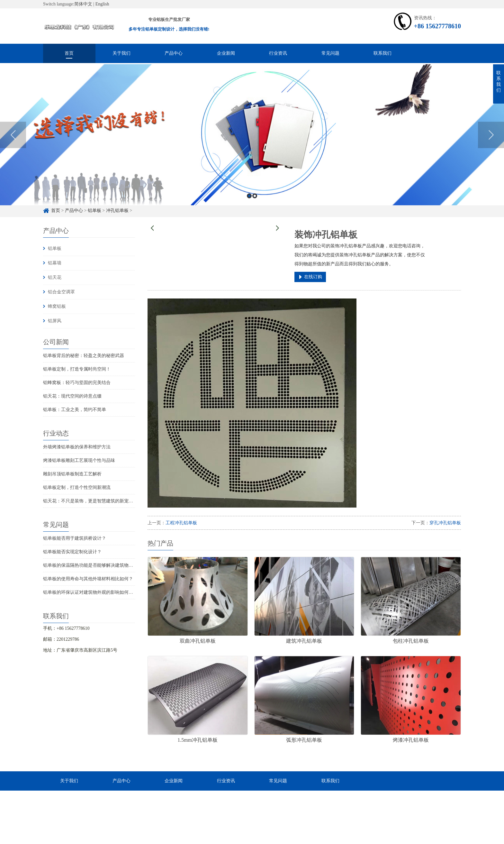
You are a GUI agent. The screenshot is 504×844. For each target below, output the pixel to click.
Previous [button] (13, 148)
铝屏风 (55, 321)
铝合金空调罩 (61, 292)
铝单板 (55, 248)
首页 (69, 53)
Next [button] (491, 148)
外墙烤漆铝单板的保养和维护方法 (77, 447)
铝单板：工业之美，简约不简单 (75, 410)
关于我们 (122, 53)
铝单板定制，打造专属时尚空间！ (77, 369)
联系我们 (382, 53)
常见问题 (330, 53)
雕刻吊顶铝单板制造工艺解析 (72, 474)
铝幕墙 (55, 263)
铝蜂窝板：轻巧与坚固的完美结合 (77, 383)
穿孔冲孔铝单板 (445, 523)
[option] (252, 148)
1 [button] (249, 209)
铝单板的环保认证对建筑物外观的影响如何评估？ (93, 592)
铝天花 (55, 277)
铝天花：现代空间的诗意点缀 (72, 396)
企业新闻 (226, 53)
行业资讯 (278, 53)
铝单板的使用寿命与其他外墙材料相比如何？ (88, 579)
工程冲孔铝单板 (181, 523)
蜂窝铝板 (57, 306)
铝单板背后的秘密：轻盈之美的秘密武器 (84, 356)
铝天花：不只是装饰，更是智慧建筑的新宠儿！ (90, 501)
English (102, 4)
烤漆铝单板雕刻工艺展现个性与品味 (79, 460)
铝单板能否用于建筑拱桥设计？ (75, 538)
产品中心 (174, 53)
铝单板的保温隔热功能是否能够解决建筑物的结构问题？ (99, 565)
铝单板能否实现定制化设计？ (72, 552)
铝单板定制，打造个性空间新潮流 (77, 487)
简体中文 (83, 4)
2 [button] (255, 209)
